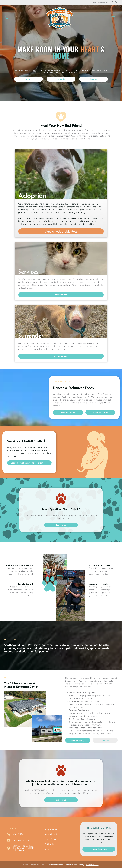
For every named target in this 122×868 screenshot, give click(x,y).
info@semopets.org (101, 3)
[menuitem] (61, 829)
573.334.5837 (86, 3)
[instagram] (116, 3)
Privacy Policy (92, 865)
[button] (113, 18)
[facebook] (112, 3)
